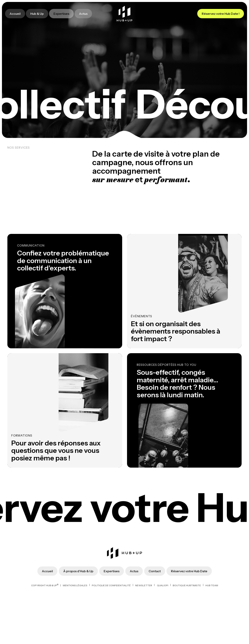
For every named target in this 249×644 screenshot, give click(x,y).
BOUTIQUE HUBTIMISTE (187, 623)
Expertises (61, 14)
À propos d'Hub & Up (78, 608)
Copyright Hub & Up (45, 623)
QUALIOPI (162, 623)
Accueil (15, 14)
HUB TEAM (212, 623)
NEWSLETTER (144, 623)
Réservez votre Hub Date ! (221, 14)
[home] (124, 14)
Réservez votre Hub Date (189, 608)
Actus (83, 14)
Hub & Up (37, 14)
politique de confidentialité (111, 623)
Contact (155, 608)
